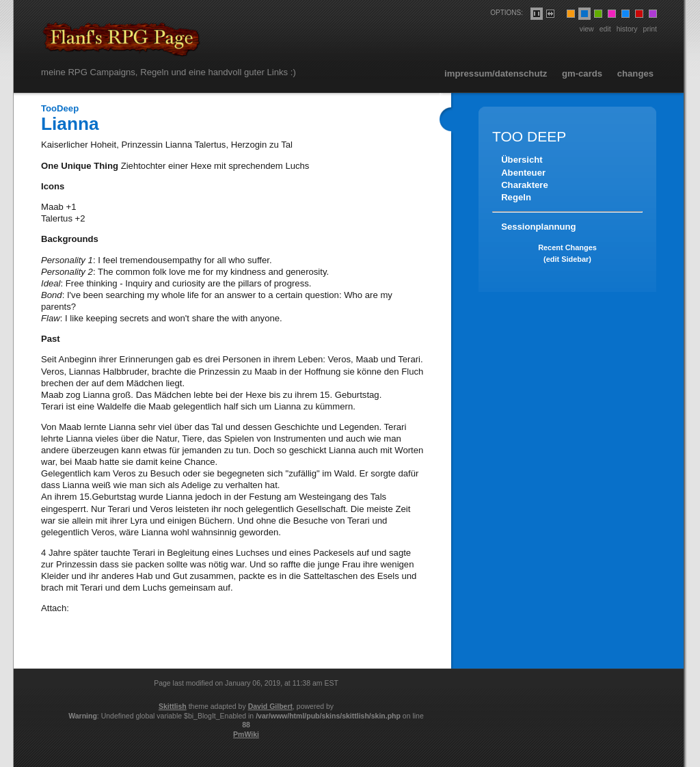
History (627, 29)
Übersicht (522, 160)
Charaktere (525, 185)
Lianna (70, 124)
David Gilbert (270, 706)
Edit (605, 29)
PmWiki (246, 734)
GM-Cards (582, 73)
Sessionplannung (538, 227)
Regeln (516, 197)
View (587, 29)
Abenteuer (523, 173)
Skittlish (173, 706)
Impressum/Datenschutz (496, 73)
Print (650, 29)
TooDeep (60, 108)
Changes (635, 73)
